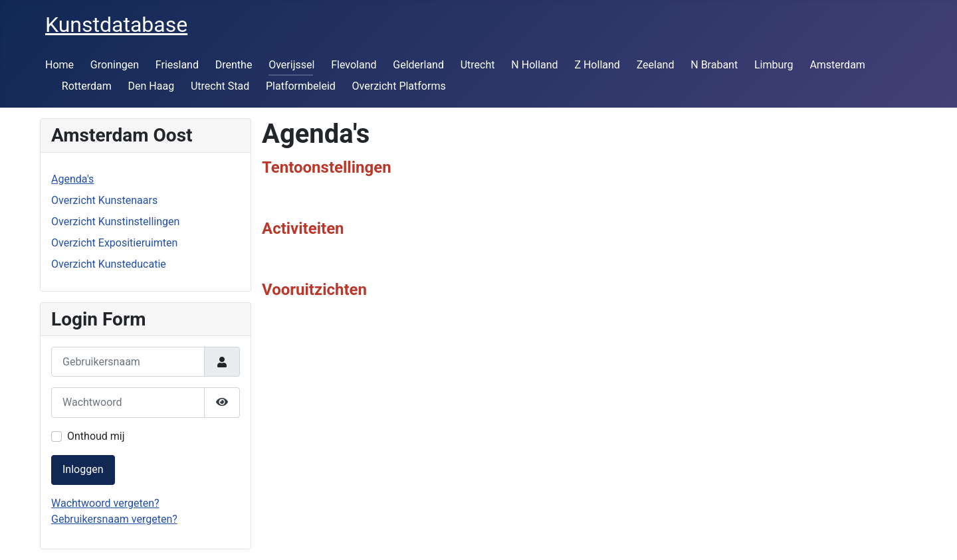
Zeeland (656, 65)
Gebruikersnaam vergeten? (114, 519)
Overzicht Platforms (399, 86)
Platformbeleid (301, 86)
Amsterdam (837, 65)
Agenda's (72, 179)
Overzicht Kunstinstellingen (115, 222)
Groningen (115, 65)
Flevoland (354, 65)
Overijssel (291, 65)
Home (59, 65)
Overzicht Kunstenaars (104, 200)
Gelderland (418, 65)
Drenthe (234, 65)
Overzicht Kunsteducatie (109, 264)
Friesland (177, 65)
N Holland (534, 65)
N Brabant (714, 65)
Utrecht (478, 65)
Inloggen (83, 469)
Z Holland (597, 65)
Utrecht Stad (220, 86)
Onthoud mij (96, 436)
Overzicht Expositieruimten (114, 243)
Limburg (774, 65)
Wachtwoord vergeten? (105, 503)
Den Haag (152, 86)
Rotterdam (87, 86)
